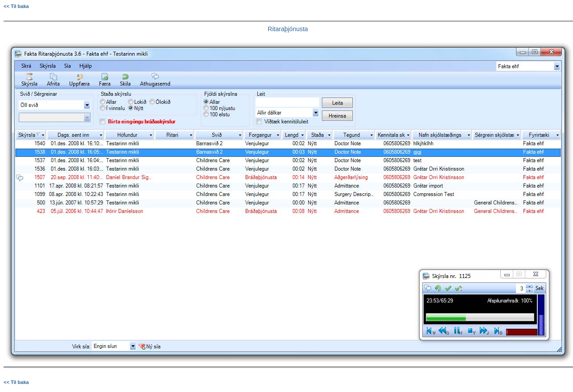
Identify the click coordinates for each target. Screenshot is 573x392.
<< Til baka (16, 6)
